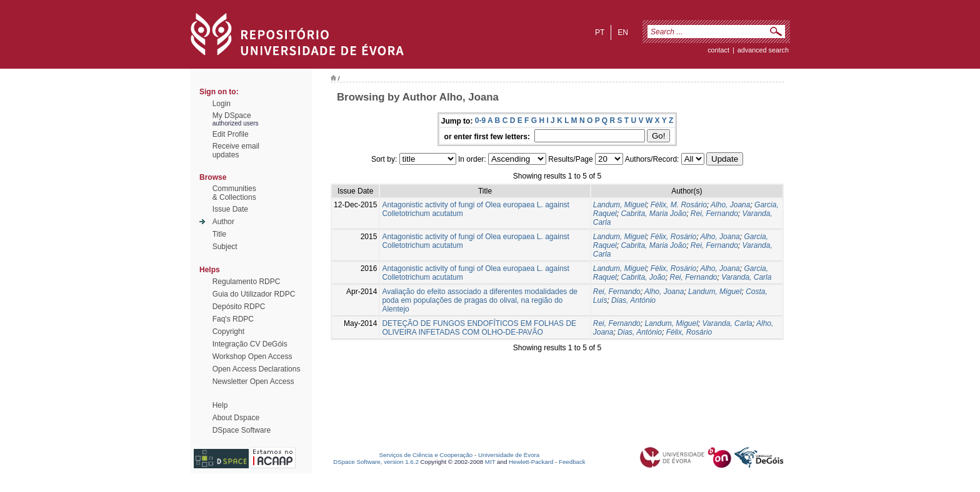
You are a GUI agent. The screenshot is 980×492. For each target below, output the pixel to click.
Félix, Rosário (673, 237)
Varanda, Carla (746, 277)
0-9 (480, 121)
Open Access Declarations (257, 369)
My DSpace (232, 116)
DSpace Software (242, 430)
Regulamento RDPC (247, 282)
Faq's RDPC (233, 319)
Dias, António (633, 300)
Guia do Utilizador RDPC (254, 294)
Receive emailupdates (236, 150)
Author (223, 222)
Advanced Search (763, 50)
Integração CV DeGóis (250, 344)
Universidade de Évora (509, 455)
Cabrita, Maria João (653, 214)
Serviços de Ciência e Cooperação (426, 455)
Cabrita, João (643, 277)
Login (222, 104)
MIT (490, 462)
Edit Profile (231, 134)
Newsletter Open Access (253, 381)
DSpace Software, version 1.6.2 (376, 462)
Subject (225, 247)
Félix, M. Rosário (679, 205)
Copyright (228, 332)
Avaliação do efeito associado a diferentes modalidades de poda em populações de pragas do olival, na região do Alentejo (480, 300)
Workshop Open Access (252, 357)
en (623, 32)
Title (219, 234)
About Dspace (236, 418)
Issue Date (230, 209)
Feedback (572, 462)
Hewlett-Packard (531, 462)
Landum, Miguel (620, 205)
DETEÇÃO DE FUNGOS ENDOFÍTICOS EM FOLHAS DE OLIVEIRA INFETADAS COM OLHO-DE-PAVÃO (479, 328)
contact (718, 50)
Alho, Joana (730, 205)
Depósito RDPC (239, 307)
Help (220, 405)
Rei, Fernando (714, 214)
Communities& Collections (234, 193)
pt (600, 32)
